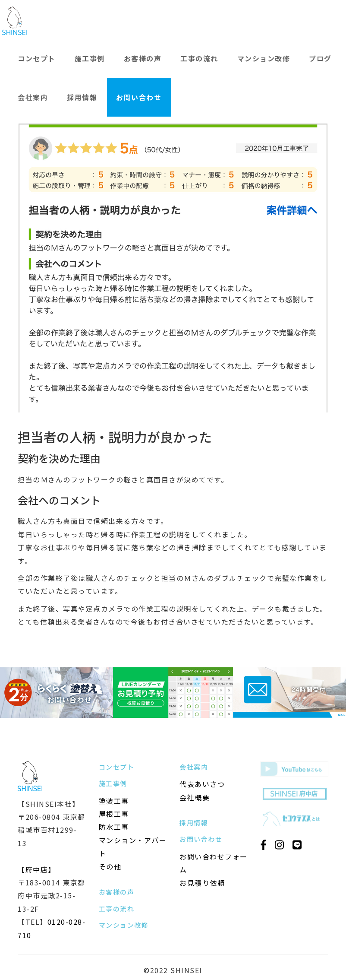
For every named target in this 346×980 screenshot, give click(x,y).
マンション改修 (264, 58)
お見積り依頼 (202, 883)
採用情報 (82, 97)
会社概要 (195, 797)
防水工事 (114, 827)
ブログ (320, 58)
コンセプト (37, 58)
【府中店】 (37, 869)
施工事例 (90, 58)
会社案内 (33, 97)
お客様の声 (143, 58)
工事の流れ (199, 58)
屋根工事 (114, 814)
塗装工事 (114, 801)
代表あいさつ (202, 784)
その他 (110, 866)
